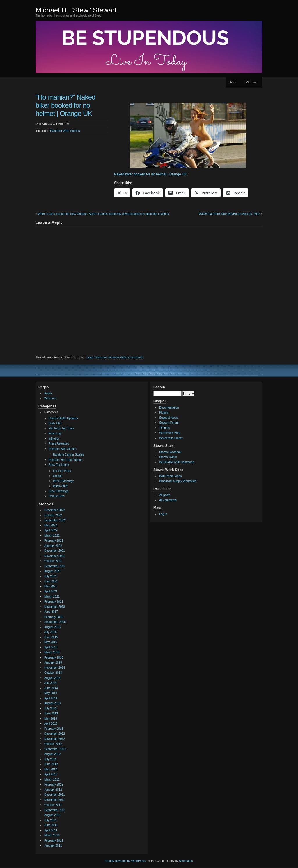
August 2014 (52, 678)
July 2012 (50, 759)
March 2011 (52, 835)
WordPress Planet (171, 438)
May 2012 (51, 769)
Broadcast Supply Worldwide (178, 481)
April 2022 (51, 530)
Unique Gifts (57, 496)
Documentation (169, 408)
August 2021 (52, 571)
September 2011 (55, 810)
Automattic (186, 861)
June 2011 (51, 825)
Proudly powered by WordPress (125, 861)
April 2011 (51, 830)
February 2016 (54, 617)
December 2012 (55, 734)
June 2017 (51, 612)
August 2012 (52, 754)
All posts (165, 495)
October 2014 (53, 673)
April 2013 (51, 724)
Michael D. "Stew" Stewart (76, 10)
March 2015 (52, 652)
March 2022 (52, 536)
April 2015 (51, 647)
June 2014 (51, 688)
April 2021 (51, 591)
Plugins (164, 413)
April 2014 (51, 698)
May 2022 (51, 525)
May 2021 (51, 586)
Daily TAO (55, 423)
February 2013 (54, 729)
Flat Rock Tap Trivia (61, 428)
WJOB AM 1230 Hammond (177, 462)
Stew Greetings (58, 491)
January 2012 (53, 790)
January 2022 (53, 546)
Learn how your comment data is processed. (115, 357)
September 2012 (55, 749)
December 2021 (55, 551)
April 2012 (51, 774)
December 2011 (55, 795)
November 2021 (55, 556)
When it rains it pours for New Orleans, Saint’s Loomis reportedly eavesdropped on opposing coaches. (104, 214)
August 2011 (52, 815)
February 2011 (54, 841)
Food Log (55, 433)
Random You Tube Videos (65, 460)
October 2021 (53, 561)
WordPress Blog (170, 433)
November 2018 (55, 607)
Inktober (54, 439)
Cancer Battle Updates (63, 418)
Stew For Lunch (59, 465)
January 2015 (53, 663)
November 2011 (55, 800)
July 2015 (50, 632)
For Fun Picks (62, 471)
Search (159, 387)
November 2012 (55, 739)
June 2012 (51, 764)
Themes (164, 428)
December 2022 (55, 510)
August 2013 (52, 703)
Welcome (252, 82)
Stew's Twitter (168, 457)
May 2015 (51, 642)
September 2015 (55, 622)
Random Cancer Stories (69, 455)
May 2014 (51, 693)
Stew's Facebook (170, 452)
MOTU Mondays (64, 481)
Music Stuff (60, 486)
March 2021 (52, 597)
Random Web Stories (65, 131)
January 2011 (53, 845)
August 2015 (52, 627)
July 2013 (50, 708)
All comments (168, 500)
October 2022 (53, 515)
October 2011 (53, 805)
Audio (234, 82)
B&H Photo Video (171, 476)
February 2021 (54, 602)
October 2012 (53, 744)
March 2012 (52, 780)
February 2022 (54, 541)
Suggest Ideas (168, 418)
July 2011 (50, 820)
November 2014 (55, 668)
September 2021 (55, 566)
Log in (163, 514)
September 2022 (55, 520)
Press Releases (59, 444)
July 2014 (50, 683)
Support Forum (169, 423)
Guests (58, 476)
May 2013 (51, 719)
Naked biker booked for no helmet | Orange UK (150, 174)
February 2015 (54, 658)
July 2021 (50, 576)
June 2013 (51, 713)
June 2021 (51, 581)
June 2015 (51, 637)
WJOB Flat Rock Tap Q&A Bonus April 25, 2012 (229, 214)
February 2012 (54, 785)
